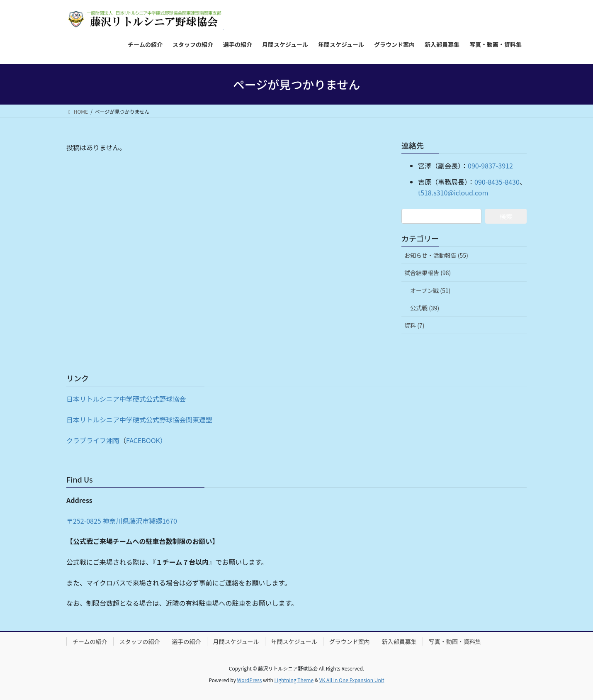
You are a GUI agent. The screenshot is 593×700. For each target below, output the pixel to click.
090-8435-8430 (497, 182)
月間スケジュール (236, 641)
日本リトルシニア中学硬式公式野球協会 (126, 399)
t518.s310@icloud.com (453, 193)
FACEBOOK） (146, 440)
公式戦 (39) (425, 308)
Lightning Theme (294, 680)
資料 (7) (414, 325)
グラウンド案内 (350, 641)
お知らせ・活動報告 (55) (436, 255)
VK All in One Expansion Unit (352, 680)
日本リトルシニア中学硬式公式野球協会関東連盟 (139, 420)
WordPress (250, 680)
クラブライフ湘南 (93, 440)
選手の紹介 (187, 641)
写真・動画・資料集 (455, 641)
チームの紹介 (90, 641)
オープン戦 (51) (430, 290)
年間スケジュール (294, 641)
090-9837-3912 (490, 166)
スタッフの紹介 (140, 641)
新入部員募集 (399, 641)
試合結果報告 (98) (428, 273)
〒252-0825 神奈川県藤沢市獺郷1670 (122, 521)
